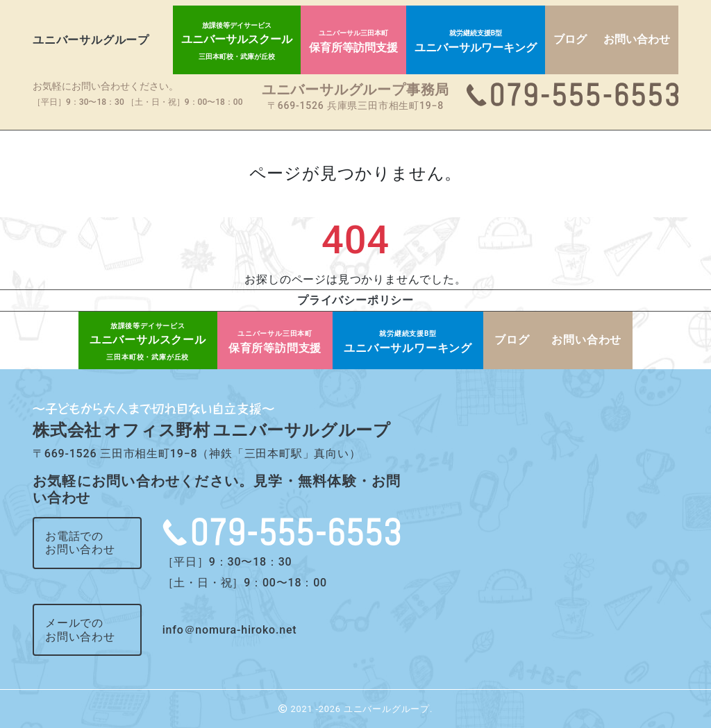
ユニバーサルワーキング (476, 41)
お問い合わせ (637, 39)
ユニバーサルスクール (237, 41)
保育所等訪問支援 (353, 41)
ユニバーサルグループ (91, 40)
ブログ (570, 39)
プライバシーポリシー (355, 300)
